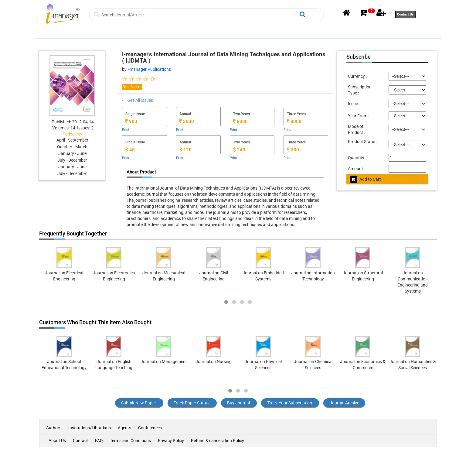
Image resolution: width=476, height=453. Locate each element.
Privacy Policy (171, 441)
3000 (187, 122)
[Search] (200, 15)
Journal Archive (344, 403)
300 (293, 150)
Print (126, 130)
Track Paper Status (192, 403)
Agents (124, 428)
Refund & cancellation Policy (218, 441)
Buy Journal (238, 403)
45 (130, 150)
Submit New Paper (139, 403)
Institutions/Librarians (90, 428)
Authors (54, 428)
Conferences (150, 428)
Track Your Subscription (290, 403)
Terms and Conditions (130, 441)
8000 (294, 122)
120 (185, 150)
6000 (240, 122)
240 (239, 150)
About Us (57, 441)
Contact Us (405, 14)
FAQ (99, 441)
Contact (80, 441)
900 (131, 122)
